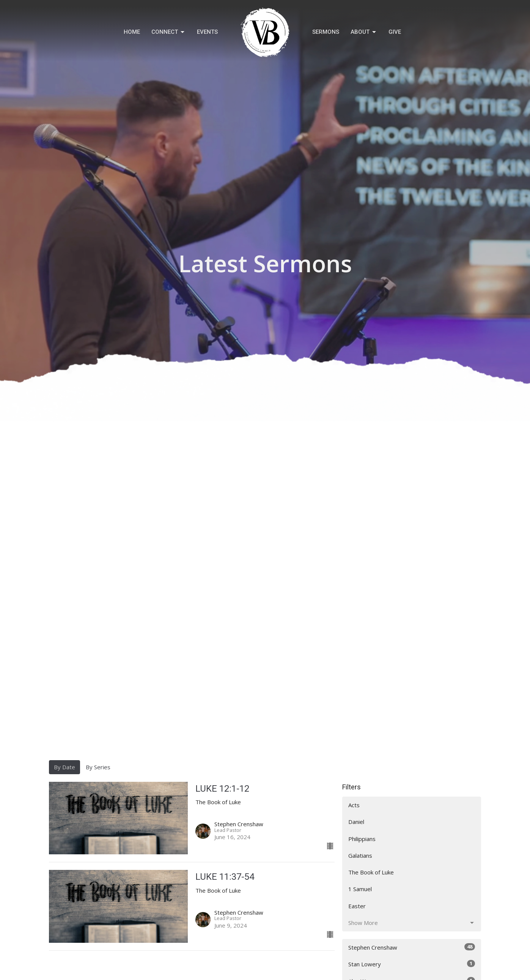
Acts (354, 805)
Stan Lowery (412, 964)
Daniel (356, 822)
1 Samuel (360, 889)
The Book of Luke (371, 872)
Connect (168, 32)
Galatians (360, 855)
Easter (357, 906)
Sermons (326, 32)
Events (207, 32)
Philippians (362, 839)
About (364, 32)
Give (395, 32)
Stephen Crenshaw (412, 947)
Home (132, 32)
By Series (98, 767)
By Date (64, 767)
